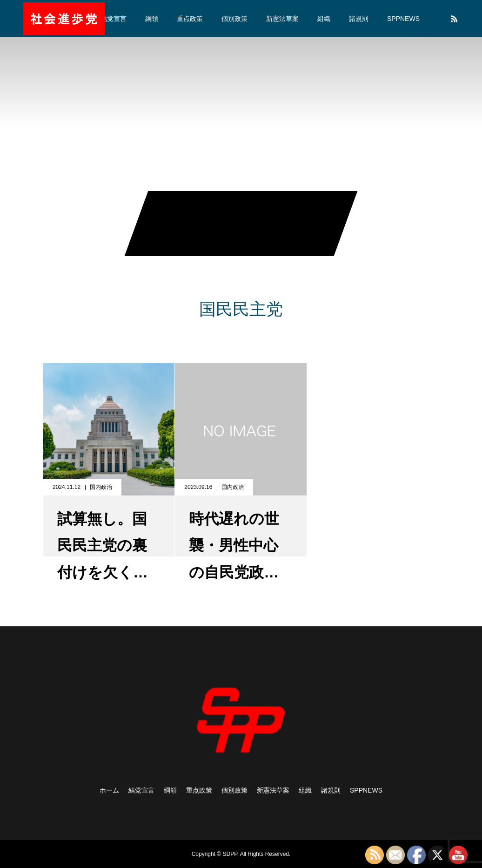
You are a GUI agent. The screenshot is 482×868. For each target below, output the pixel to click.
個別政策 (234, 19)
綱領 (152, 19)
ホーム (109, 790)
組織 (324, 19)
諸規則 (359, 19)
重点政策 (190, 19)
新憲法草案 (282, 19)
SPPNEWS (403, 19)
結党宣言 (114, 19)
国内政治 (101, 487)
